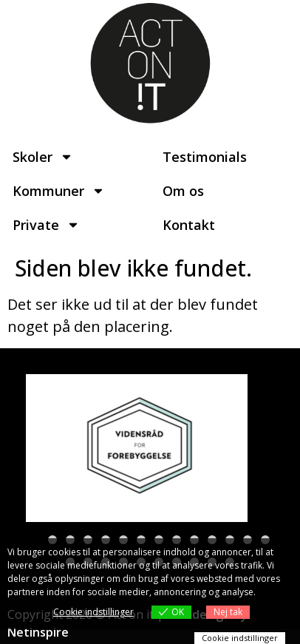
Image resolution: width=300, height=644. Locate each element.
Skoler (43, 157)
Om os (183, 191)
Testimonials (205, 157)
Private (46, 225)
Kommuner (59, 191)
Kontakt (189, 225)
